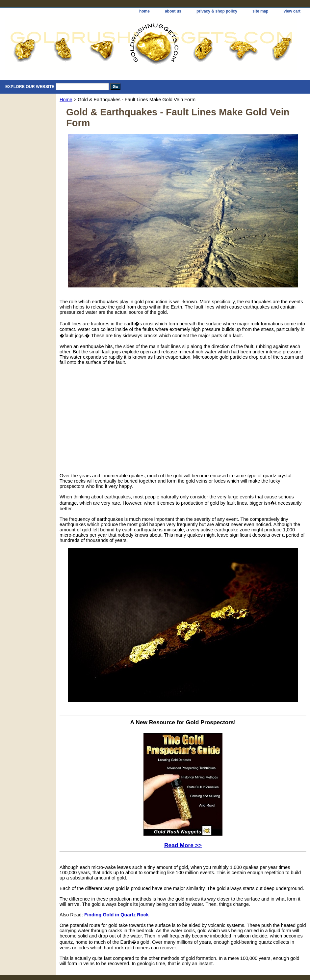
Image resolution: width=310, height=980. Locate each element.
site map (260, 11)
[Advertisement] (123, 416)
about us (173, 11)
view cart (292, 11)
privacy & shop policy (217, 11)
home (144, 11)
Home (66, 100)
